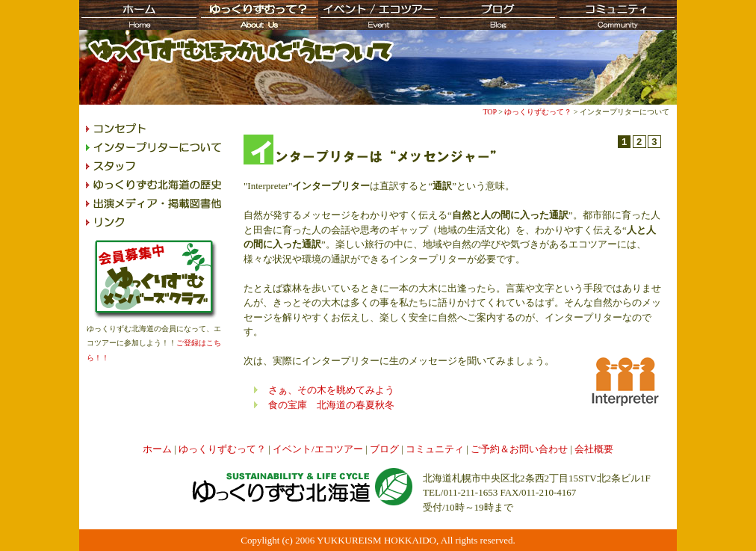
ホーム (157, 449)
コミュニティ (435, 449)
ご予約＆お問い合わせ (519, 449)
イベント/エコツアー (318, 449)
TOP (489, 112)
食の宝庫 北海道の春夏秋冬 (331, 405)
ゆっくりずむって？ (538, 112)
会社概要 (594, 449)
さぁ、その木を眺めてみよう (331, 390)
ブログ (384, 449)
